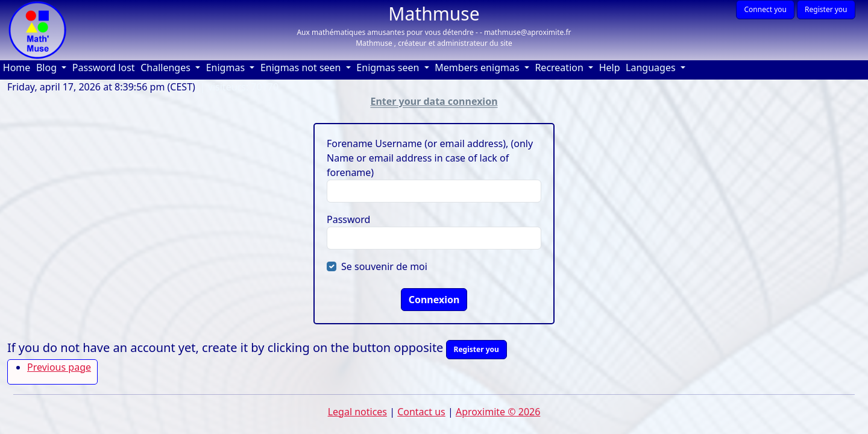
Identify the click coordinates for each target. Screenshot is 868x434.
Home (18, 67)
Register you (826, 9)
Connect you (765, 9)
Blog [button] (48, 68)
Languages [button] (652, 68)
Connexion (434, 300)
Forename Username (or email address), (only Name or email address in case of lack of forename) (430, 158)
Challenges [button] (167, 68)
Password (348, 219)
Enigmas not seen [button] (302, 68)
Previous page (59, 367)
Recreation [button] (560, 68)
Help (611, 67)
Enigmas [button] (227, 68)
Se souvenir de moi (384, 266)
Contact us (421, 412)
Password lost (104, 68)
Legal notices (357, 412)
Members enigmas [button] (478, 68)
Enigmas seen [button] (389, 68)
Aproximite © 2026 (498, 412)
